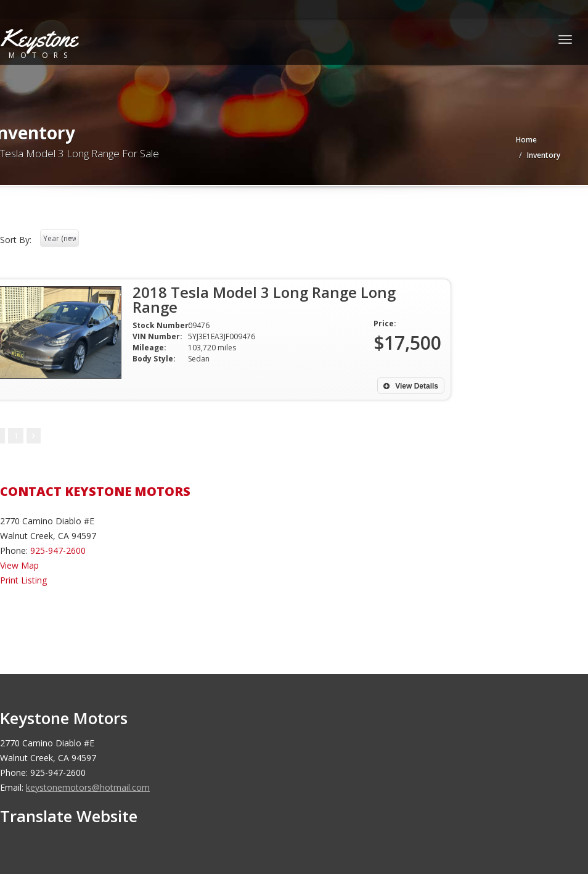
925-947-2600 (58, 550)
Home (526, 140)
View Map (19, 565)
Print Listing (23, 580)
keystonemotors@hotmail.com (88, 787)
